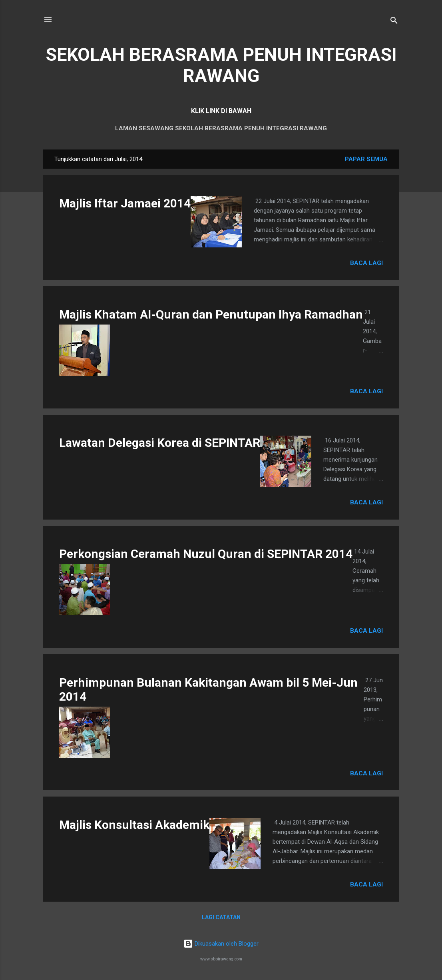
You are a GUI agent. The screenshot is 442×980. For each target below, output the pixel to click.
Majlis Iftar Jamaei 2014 (125, 203)
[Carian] (394, 22)
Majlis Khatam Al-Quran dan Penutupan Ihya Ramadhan (211, 314)
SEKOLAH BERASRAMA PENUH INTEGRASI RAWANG (221, 65)
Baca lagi (366, 263)
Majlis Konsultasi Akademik (134, 825)
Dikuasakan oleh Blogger (221, 944)
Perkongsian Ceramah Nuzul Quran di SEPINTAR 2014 (206, 554)
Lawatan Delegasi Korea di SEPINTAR (160, 443)
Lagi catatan (221, 917)
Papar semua (366, 159)
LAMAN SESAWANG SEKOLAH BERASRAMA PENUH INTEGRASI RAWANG (221, 128)
